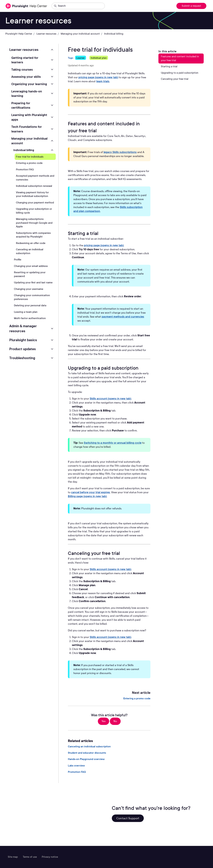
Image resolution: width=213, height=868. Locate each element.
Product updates (23, 349)
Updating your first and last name (33, 283)
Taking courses (22, 69)
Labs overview (76, 766)
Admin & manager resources (23, 329)
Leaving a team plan (26, 312)
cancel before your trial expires (91, 492)
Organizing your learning (29, 84)
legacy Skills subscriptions (120, 152)
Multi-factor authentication (30, 318)
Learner (81, 58)
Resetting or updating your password (30, 274)
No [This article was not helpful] (115, 721)
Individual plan (99, 58)
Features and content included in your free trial (180, 58)
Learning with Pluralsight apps (29, 117)
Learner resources (46, 34)
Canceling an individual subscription (89, 747)
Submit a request (191, 6)
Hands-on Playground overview (86, 759)
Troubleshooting (22, 358)
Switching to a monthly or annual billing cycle (113, 443)
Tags (70, 58)
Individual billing (114, 34)
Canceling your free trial (175, 79)
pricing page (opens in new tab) (98, 77)
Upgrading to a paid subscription (180, 73)
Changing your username (29, 289)
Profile (18, 260)
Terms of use (30, 857)
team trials (103, 81)
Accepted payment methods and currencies (35, 178)
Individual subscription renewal (34, 186)
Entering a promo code (137, 698)
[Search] (78, 6)
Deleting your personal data (30, 305)
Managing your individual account (80, 34)
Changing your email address (31, 266)
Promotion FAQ (77, 772)
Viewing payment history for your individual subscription (32, 194)
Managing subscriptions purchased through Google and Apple (34, 223)
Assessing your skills (26, 77)
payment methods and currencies (123, 317)
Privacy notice (50, 857)
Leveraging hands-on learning (27, 94)
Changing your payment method (35, 203)
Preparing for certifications (21, 105)
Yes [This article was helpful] (104, 721)
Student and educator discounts (87, 753)
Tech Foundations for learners (27, 129)
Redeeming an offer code (31, 243)
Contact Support (128, 818)
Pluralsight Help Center (19, 34)
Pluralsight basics (23, 340)
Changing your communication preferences (32, 297)
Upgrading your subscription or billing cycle (34, 211)
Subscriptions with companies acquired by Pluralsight (33, 235)
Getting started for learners (25, 60)
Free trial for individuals (30, 157)
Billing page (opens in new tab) (87, 496)
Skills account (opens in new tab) (110, 399)
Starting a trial (169, 66)
